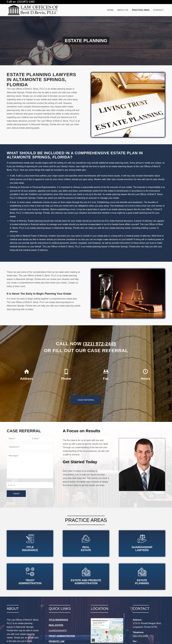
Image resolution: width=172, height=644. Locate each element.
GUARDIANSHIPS (58, 631)
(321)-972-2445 (140, 636)
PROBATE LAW (57, 641)
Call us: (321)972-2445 (21, 2)
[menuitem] (110, 10)
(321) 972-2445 (100, 344)
